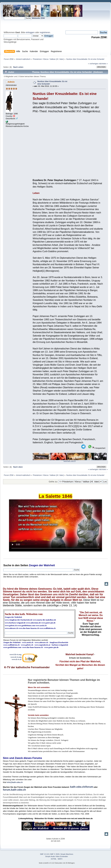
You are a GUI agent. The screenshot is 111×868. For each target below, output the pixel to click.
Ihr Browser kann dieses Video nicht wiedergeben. (55, 525)
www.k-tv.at (17, 659)
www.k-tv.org (16, 657)
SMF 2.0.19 (44, 854)
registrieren (45, 32)
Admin (11, 82)
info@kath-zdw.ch (15, 782)
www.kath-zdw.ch (70, 461)
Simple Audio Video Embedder (57, 856)
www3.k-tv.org (16, 654)
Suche (7, 565)
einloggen (30, 32)
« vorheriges (93, 64)
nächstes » (103, 64)
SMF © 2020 (55, 854)
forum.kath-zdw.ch (14, 790)
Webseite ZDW (38, 18)
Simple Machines (67, 854)
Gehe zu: (53, 482)
